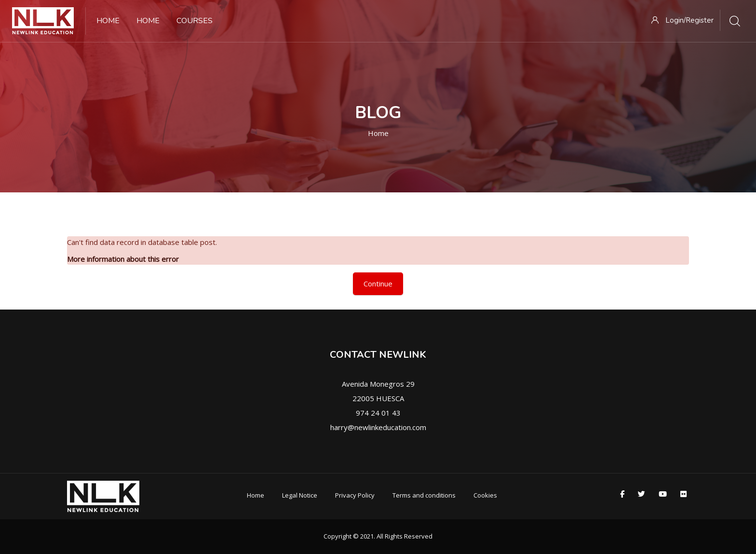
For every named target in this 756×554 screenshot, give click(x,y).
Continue (378, 284)
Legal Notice (300, 495)
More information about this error (123, 259)
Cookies (485, 495)
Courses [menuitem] (195, 21)
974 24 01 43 (378, 413)
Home (378, 133)
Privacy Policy (355, 495)
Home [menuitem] (108, 21)
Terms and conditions (424, 495)
